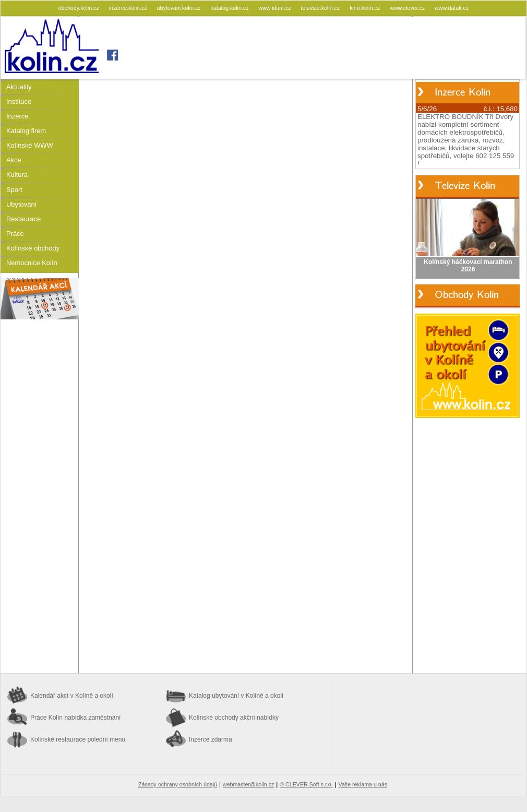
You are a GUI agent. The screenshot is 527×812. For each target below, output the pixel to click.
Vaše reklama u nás (363, 784)
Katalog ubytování (236, 696)
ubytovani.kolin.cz (180, 8)
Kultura (17, 175)
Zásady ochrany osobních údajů (178, 784)
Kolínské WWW (30, 145)
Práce (15, 234)
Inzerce (17, 116)
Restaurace (23, 219)
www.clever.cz (408, 8)
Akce (14, 160)
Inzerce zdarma (211, 739)
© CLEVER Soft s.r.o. (306, 784)
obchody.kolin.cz (80, 8)
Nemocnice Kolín (32, 263)
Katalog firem (26, 131)
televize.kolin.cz (321, 8)
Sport (14, 190)
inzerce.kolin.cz (129, 8)
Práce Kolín (75, 718)
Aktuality (19, 87)
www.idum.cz (275, 8)
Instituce (19, 102)
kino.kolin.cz (366, 8)
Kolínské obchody (33, 248)
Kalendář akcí (72, 696)
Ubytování (21, 204)
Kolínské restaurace (78, 739)
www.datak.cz (452, 8)
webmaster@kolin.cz (248, 784)
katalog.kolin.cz (231, 8)
